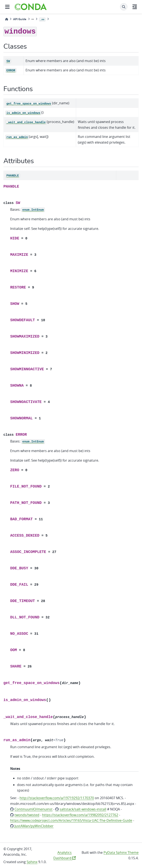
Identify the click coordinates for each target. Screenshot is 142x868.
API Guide (20, 19)
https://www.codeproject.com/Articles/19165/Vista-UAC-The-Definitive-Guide (71, 820)
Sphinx (32, 862)
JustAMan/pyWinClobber (34, 826)
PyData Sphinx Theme (121, 852)
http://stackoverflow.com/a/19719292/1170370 (57, 798)
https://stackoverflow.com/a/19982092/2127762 (80, 815)
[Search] (124, 7)
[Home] (7, 19)
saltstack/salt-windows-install (83, 809)
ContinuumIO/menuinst (33, 809)
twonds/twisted (27, 815)
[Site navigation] (7, 7)
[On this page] (135, 7)
